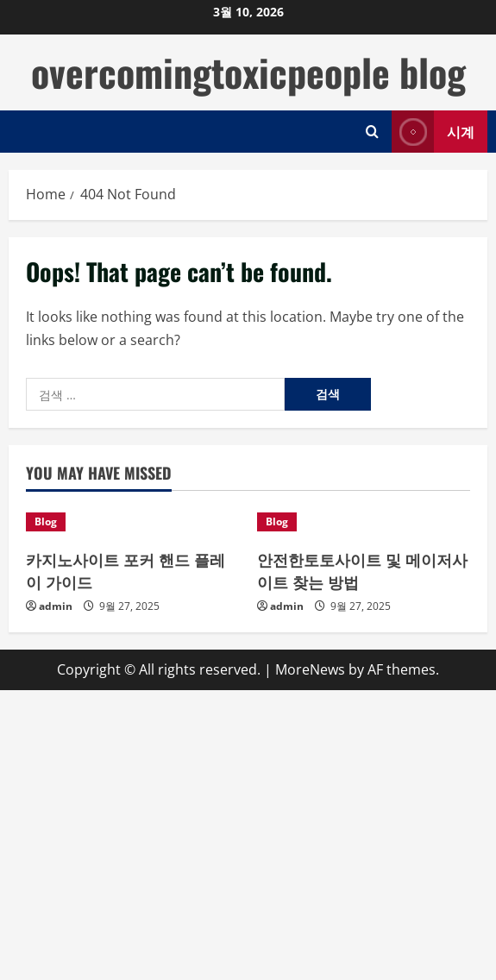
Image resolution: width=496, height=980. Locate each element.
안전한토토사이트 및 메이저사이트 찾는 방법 (362, 570)
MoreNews (310, 669)
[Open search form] (372, 132)
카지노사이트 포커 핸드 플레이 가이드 (126, 570)
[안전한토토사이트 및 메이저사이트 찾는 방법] (364, 522)
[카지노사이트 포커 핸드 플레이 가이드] (133, 522)
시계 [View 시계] (433, 132)
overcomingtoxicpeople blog (248, 72)
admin (56, 606)
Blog (46, 521)
